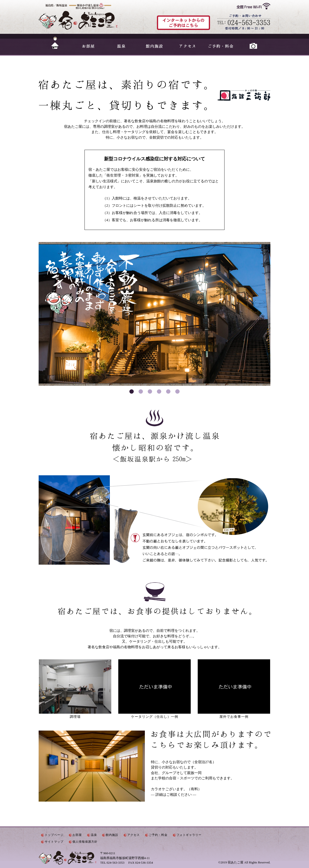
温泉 (121, 43)
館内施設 (154, 43)
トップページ (54, 835)
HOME (55, 43)
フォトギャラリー (254, 43)
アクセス (187, 43)
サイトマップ (54, 842)
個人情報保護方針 (85, 842)
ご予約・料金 (221, 43)
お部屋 (88, 43)
